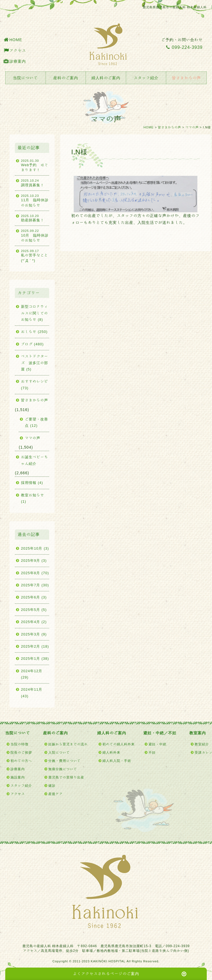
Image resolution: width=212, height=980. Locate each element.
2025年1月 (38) (35, 659)
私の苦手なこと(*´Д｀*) (35, 255)
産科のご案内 (66, 78)
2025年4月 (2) (34, 622)
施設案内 (18, 777)
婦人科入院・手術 (117, 761)
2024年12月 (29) (32, 674)
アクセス (18, 51)
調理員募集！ (35, 182)
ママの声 (192, 127)
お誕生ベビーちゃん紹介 (35, 460)
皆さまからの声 (186, 78)
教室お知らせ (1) (33, 498)
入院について (59, 752)
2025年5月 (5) (34, 610)
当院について (25, 78)
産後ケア (55, 794)
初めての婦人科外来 (119, 744)
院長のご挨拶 (21, 752)
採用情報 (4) (32, 483)
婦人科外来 (111, 752)
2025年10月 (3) (35, 548)
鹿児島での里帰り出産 (66, 777)
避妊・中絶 (157, 744)
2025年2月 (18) (35, 646)
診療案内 (18, 61)
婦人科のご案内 (106, 78)
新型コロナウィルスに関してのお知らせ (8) (35, 313)
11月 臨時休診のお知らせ (35, 200)
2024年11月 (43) (32, 693)
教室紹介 (202, 744)
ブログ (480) (32, 344)
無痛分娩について (63, 769)
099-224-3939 (184, 47)
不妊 (152, 752)
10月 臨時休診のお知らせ (35, 235)
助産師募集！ (35, 218)
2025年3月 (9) (34, 634)
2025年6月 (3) (34, 597)
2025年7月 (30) (35, 585)
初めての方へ (21, 761)
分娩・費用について (64, 761)
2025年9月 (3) (34, 561)
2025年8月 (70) (35, 573)
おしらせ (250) (34, 332)
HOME (16, 40)
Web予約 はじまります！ (35, 165)
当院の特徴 (19, 744)
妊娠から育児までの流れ (68, 744)
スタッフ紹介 (146, 78)
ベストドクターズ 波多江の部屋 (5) (35, 363)
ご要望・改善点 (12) (36, 422)
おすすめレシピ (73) (35, 385)
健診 (52, 785)
